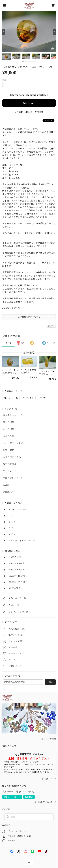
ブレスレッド (10, 471)
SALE (6, 485)
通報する (51, 326)
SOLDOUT (8, 492)
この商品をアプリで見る (29, 317)
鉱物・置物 (9, 450)
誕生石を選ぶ (10, 464)
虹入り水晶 (9, 422)
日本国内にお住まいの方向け (29, 112)
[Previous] (4, 32)
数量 (4, 80)
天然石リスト (10, 436)
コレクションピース (13, 415)
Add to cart (29, 103)
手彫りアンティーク (13, 478)
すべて (8, 343)
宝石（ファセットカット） (16, 443)
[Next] (54, 32)
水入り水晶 (9, 429)
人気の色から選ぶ (12, 457)
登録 (50, 682)
